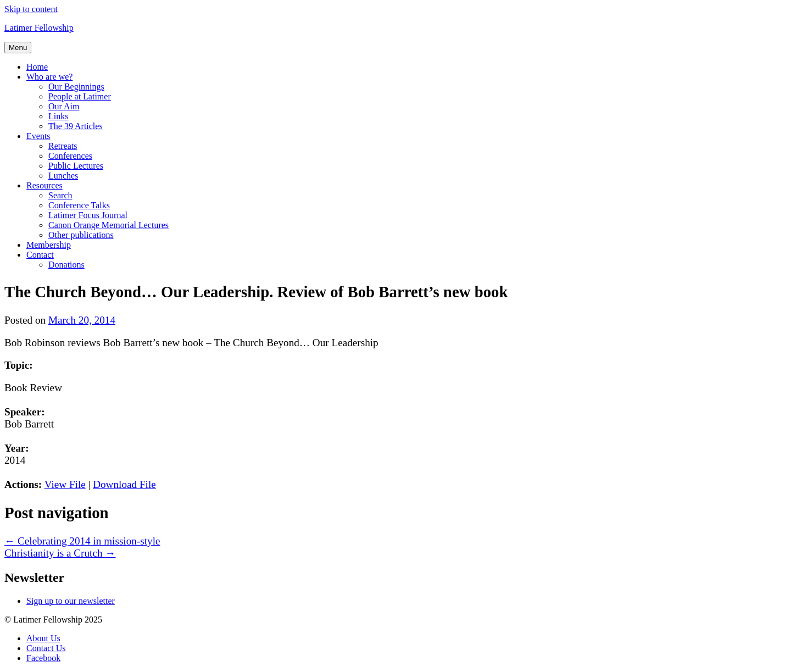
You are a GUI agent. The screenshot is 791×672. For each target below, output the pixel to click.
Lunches (63, 176)
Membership (49, 245)
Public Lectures (76, 166)
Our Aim (64, 106)
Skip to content (31, 9)
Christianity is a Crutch (60, 553)
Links (58, 116)
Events (38, 136)
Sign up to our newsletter (71, 601)
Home (37, 67)
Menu (18, 48)
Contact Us (46, 648)
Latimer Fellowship (39, 28)
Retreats (63, 146)
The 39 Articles (76, 126)
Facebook (43, 658)
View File (65, 484)
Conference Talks (79, 205)
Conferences (70, 156)
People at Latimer (80, 96)
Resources (44, 185)
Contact (40, 255)
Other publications (81, 235)
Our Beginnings (76, 87)
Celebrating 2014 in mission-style (82, 541)
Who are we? (49, 77)
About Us (43, 638)
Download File (124, 484)
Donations (66, 265)
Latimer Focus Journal (88, 215)
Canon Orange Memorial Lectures (108, 225)
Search (60, 195)
